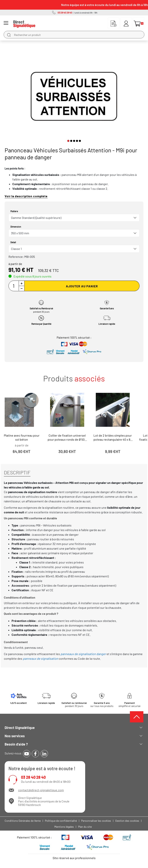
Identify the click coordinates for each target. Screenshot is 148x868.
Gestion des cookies (127, 821)
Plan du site (85, 827)
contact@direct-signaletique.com (41, 790)
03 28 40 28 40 (33, 777)
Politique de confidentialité (61, 821)
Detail (13, 242)
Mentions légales (64, 827)
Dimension (16, 227)
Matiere (14, 211)
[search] (9, 35)
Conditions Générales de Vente (23, 821)
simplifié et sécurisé (129, 704)
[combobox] (74, 218)
